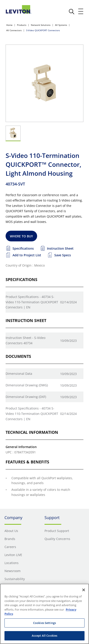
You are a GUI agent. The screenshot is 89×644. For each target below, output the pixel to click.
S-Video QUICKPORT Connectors (43, 30)
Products (22, 25)
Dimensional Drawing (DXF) (26, 397)
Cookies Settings (44, 623)
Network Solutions (41, 25)
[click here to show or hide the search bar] (72, 12)
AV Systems (61, 25)
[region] (44, 614)
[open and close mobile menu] (81, 11)
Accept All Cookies (44, 636)
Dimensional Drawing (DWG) (27, 385)
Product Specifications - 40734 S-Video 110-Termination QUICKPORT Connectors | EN (32, 302)
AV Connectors (14, 30)
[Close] (84, 590)
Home (9, 25)
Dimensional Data (19, 374)
